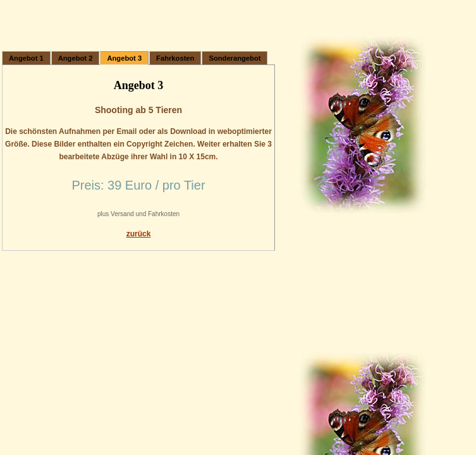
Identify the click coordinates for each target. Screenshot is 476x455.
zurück (139, 234)
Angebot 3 (124, 58)
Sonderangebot (235, 58)
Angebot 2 (76, 58)
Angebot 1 (26, 58)
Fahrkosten (175, 58)
